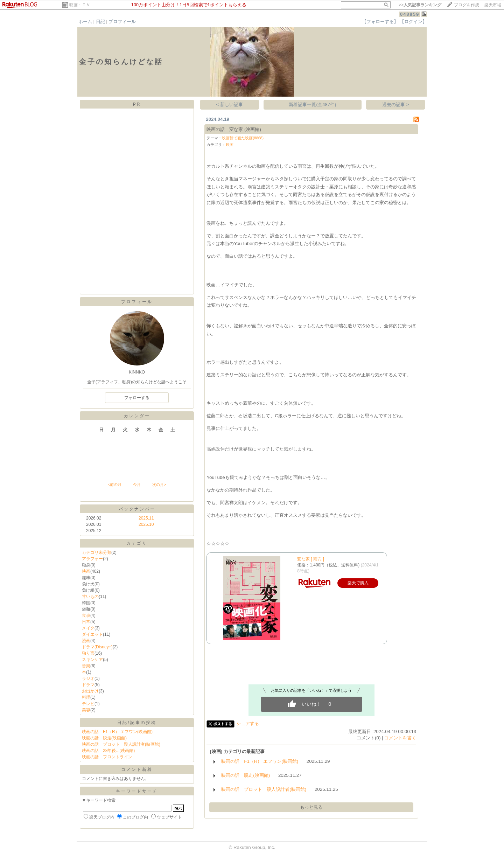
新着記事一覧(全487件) (312, 104)
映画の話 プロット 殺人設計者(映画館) (121, 744)
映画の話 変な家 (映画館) (234, 129)
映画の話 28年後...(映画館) (108, 751)
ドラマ (88, 685)
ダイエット (92, 634)
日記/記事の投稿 (137, 723)
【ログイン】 (413, 22)
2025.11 (146, 518)
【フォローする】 (380, 22)
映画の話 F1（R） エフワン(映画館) (117, 732)
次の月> (159, 485)
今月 (137, 485)
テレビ (88, 704)
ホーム (85, 22)
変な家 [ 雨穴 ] (311, 559)
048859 (410, 14)
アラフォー (92, 559)
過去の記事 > (396, 104)
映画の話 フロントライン (107, 757)
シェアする (248, 723)
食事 (86, 615)
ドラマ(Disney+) (97, 647)
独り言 (88, 653)
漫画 (86, 641)
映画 (86, 571)
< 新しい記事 (230, 104)
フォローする (137, 398)
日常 (86, 622)
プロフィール (122, 22)
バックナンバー (137, 509)
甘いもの (90, 597)
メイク (88, 628)
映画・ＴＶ (80, 5)
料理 (86, 697)
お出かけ (90, 691)
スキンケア (92, 660)
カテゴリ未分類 (97, 552)
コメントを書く (400, 738)
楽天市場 (493, 5)
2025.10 (146, 524)
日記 (100, 22)
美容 (86, 710)
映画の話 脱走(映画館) (104, 738)
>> (420, 5)
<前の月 (114, 485)
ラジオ (88, 678)
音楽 (86, 666)
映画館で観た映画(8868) (243, 138)
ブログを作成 (467, 5)
